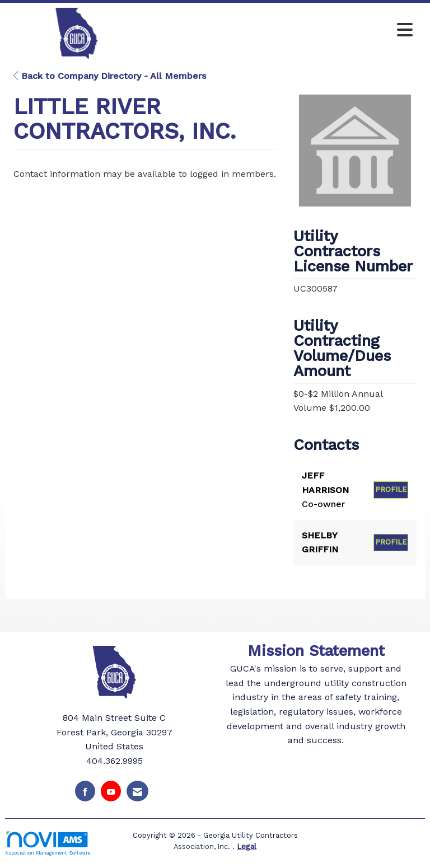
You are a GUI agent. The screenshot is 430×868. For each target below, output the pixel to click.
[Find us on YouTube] (111, 791)
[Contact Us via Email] (137, 791)
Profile (391, 489)
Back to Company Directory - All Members (110, 76)
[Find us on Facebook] (85, 791)
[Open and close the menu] (282, 31)
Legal (247, 846)
